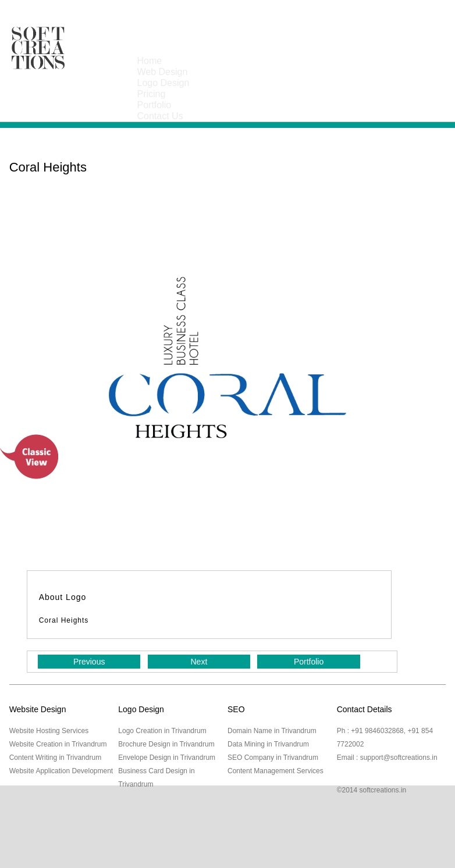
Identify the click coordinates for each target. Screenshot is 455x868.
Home (150, 61)
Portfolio (154, 105)
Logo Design (163, 83)
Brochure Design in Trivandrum (166, 744)
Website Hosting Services (49, 731)
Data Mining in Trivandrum (268, 744)
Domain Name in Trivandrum (272, 731)
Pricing (152, 94)
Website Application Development (61, 771)
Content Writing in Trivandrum (56, 758)
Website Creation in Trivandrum (58, 744)
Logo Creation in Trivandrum (162, 731)
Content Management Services (276, 771)
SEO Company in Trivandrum (273, 758)
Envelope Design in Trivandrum (167, 758)
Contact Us (160, 116)
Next (199, 662)
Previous (89, 662)
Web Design (163, 72)
